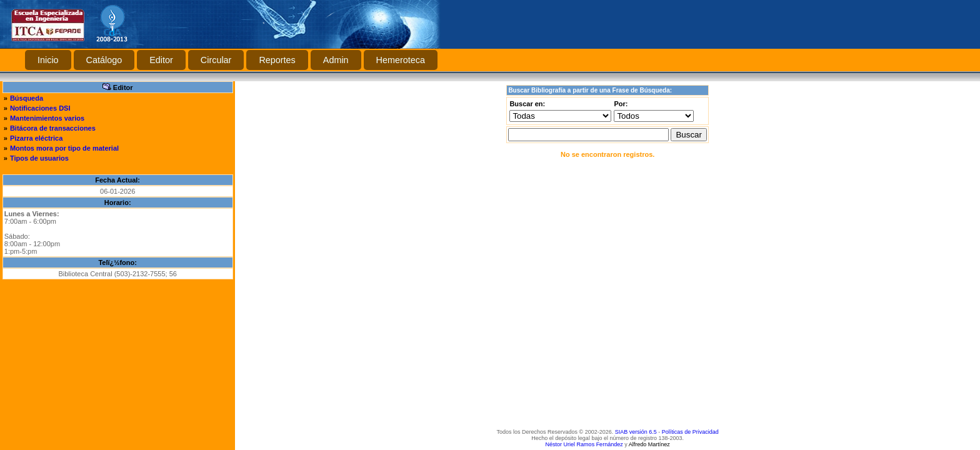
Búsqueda (27, 98)
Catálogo (104, 60)
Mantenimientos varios (47, 118)
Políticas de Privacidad (690, 432)
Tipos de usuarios (39, 158)
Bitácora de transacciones (53, 128)
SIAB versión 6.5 (636, 432)
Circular (216, 60)
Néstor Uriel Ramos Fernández (584, 444)
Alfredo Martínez (649, 444)
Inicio (48, 60)
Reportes (277, 60)
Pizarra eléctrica (36, 138)
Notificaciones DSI (40, 108)
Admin (336, 60)
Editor (161, 60)
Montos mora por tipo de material (64, 148)
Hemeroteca (401, 60)
